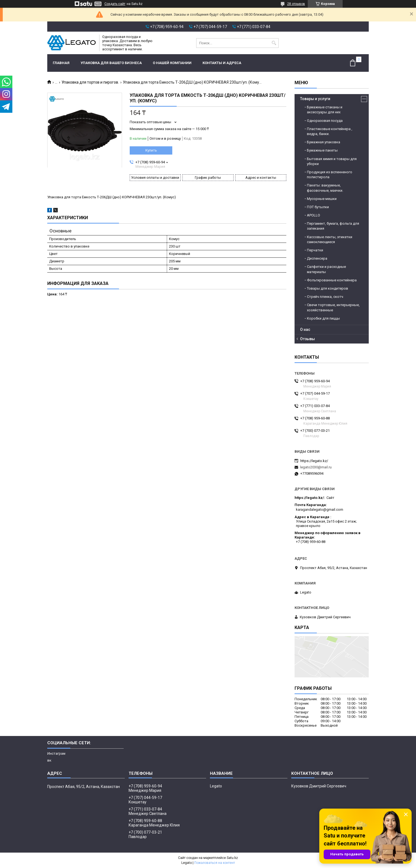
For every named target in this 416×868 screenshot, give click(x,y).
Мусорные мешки (322, 199)
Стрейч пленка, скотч (325, 297)
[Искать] (274, 43)
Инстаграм (56, 753)
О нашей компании (172, 63)
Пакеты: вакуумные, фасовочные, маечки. (325, 188)
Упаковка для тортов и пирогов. (90, 82)
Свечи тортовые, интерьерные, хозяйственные (333, 307)
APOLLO (314, 215)
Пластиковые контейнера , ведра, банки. (330, 131)
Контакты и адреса (222, 63)
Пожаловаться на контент (215, 863)
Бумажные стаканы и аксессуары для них (325, 110)
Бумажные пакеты (322, 150)
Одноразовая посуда (325, 121)
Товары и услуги (315, 99)
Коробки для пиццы (323, 318)
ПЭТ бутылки (318, 207)
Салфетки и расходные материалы (326, 269)
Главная (61, 63)
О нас (305, 329)
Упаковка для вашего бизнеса (111, 63)
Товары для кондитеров (328, 288)
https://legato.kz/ (314, 461)
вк (49, 760)
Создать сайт (115, 4)
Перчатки (315, 250)
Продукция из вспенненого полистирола (330, 175)
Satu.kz (232, 858)
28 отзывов (296, 4)
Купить (151, 150)
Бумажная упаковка (324, 142)
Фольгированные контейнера (332, 280)
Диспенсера (317, 258)
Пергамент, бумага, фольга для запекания (333, 226)
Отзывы (307, 339)
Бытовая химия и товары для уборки (332, 161)
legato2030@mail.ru (316, 467)
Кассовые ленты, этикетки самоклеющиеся (330, 239)
